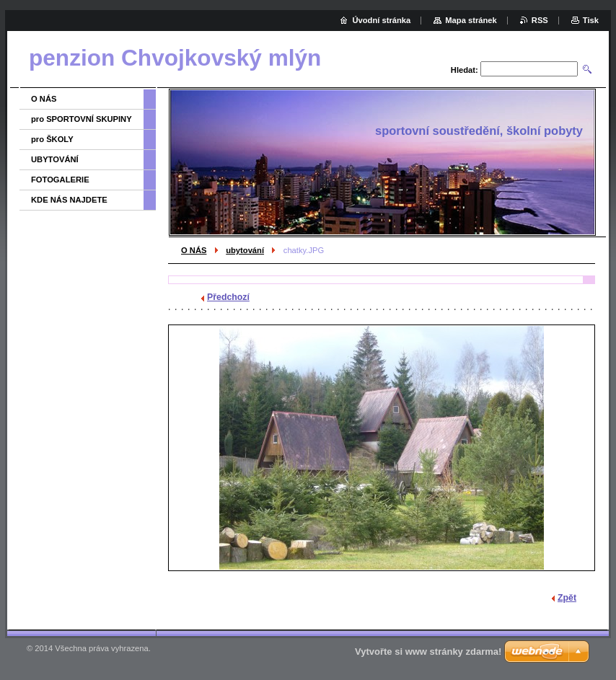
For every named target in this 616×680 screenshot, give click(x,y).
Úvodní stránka (381, 20)
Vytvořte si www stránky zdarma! (428, 652)
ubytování (245, 250)
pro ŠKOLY (52, 139)
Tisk (591, 20)
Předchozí (228, 297)
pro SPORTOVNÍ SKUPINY (82, 119)
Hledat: (465, 70)
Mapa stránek (471, 20)
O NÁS (194, 250)
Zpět (567, 598)
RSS (540, 20)
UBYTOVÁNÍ (55, 159)
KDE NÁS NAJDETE (69, 200)
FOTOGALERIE (60, 180)
